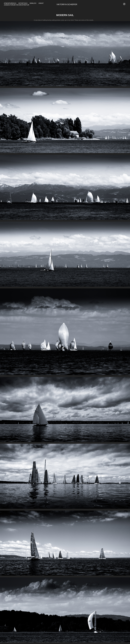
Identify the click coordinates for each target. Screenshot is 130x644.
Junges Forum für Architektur (17, 5)
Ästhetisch (23, 3)
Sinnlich (33, 3)
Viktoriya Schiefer (67, 4)
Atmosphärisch (10, 3)
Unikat (41, 3)
